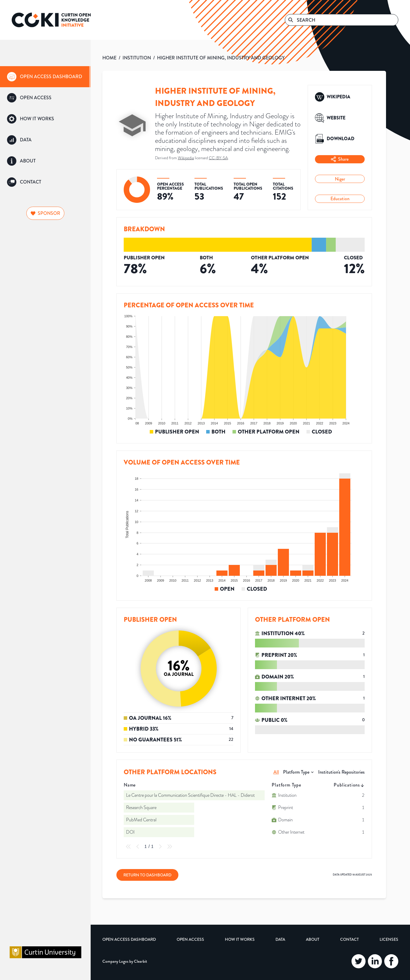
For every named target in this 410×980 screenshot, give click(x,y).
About (313, 939)
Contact (349, 939)
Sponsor (45, 213)
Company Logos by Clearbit (125, 961)
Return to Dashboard (147, 875)
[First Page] (128, 847)
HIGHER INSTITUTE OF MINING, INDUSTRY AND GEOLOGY (221, 58)
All (276, 772)
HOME (109, 58)
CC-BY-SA (218, 158)
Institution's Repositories (341, 772)
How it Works (240, 939)
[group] (45, 77)
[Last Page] (170, 847)
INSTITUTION (137, 58)
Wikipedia (186, 158)
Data (280, 939)
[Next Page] (160, 847)
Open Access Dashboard (129, 939)
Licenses (389, 939)
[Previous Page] (138, 847)
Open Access (190, 939)
